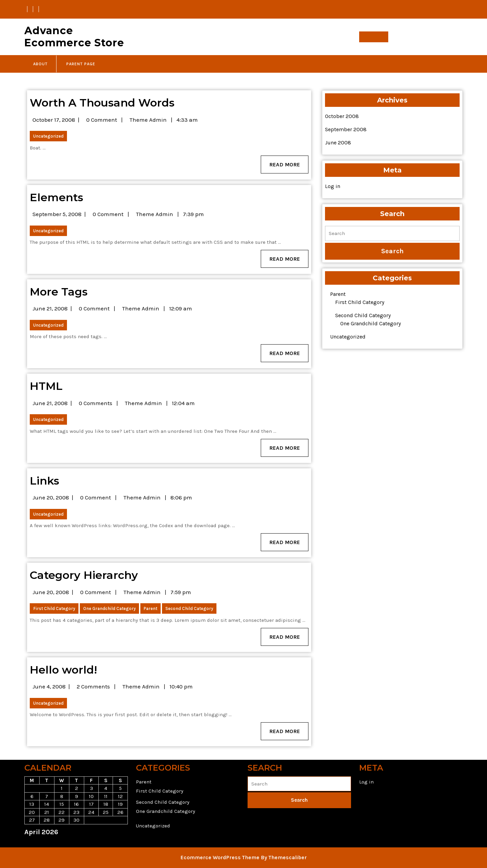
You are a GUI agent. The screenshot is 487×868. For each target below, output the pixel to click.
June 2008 (338, 143)
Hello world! (63, 670)
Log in (333, 186)
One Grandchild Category (109, 608)
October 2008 (342, 116)
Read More (289, 167)
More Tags (59, 292)
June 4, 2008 (49, 686)
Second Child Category (189, 608)
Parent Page (81, 64)
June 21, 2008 (50, 308)
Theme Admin (148, 120)
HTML (46, 386)
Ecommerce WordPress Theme (220, 857)
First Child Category (54, 608)
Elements (56, 197)
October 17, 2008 (54, 120)
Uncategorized (48, 136)
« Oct (31, 844)
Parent (150, 608)
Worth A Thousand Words (102, 103)
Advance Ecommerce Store (74, 37)
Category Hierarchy (84, 575)
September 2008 (346, 129)
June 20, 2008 (51, 497)
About (40, 64)
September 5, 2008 (57, 214)
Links (44, 481)
